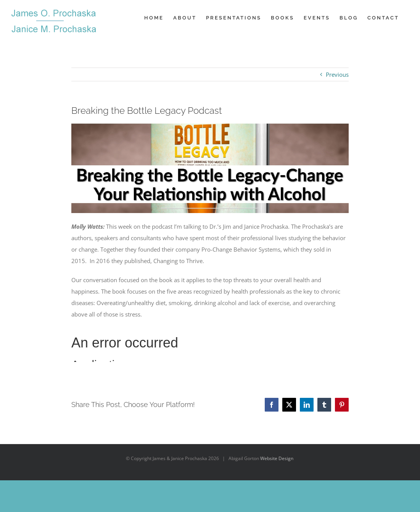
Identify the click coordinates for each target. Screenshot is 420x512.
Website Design (277, 458)
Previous (337, 74)
